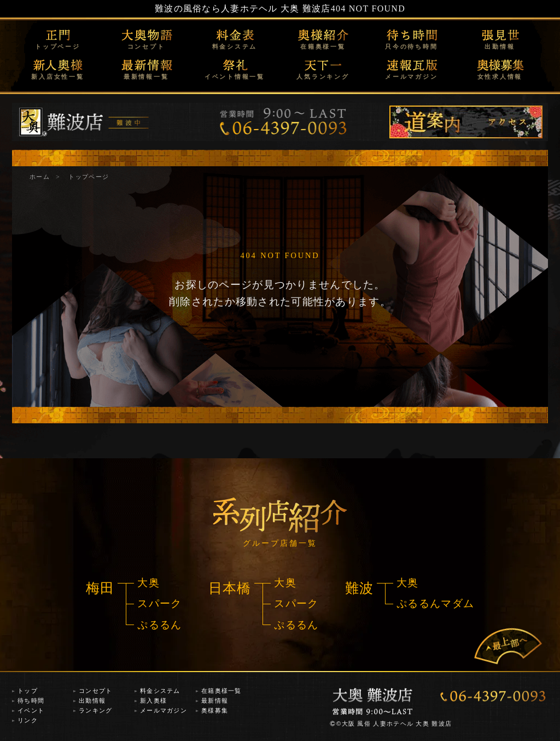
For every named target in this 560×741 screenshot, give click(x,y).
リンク (28, 720)
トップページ (58, 46)
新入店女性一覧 (57, 77)
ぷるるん (159, 625)
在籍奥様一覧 (323, 46)
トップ (28, 691)
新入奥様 (153, 701)
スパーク (159, 603)
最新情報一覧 (146, 77)
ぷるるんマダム (435, 603)
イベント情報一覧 (235, 77)
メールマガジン (411, 77)
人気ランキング (323, 77)
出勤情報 (500, 46)
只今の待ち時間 (411, 46)
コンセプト (146, 46)
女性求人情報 (500, 77)
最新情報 (215, 701)
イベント (31, 710)
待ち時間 (31, 701)
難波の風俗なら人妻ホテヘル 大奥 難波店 (243, 8)
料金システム (235, 46)
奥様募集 (215, 710)
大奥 (148, 583)
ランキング (95, 710)
